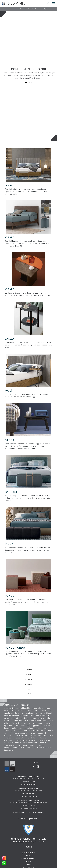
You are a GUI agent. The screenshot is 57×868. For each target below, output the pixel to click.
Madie (28, 862)
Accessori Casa (18, 9)
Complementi (29, 9)
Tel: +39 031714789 (29, 782)
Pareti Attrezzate (28, 859)
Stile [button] (28, 689)
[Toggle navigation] (54, 3)
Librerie (28, 856)
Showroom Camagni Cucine (29, 778)
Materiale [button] (28, 684)
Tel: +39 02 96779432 (28, 793)
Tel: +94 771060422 (29, 805)
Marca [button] (28, 675)
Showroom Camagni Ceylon (28, 802)
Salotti (28, 865)
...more (39, 78)
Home (10, 9)
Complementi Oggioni (42, 9)
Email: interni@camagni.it (28, 796)
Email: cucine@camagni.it (28, 784)
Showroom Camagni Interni (29, 790)
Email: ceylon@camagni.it (29, 808)
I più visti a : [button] (28, 694)
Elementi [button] (28, 679)
